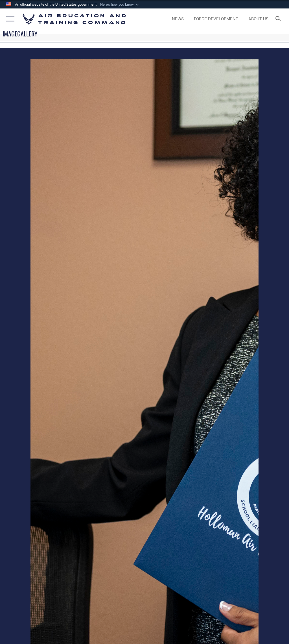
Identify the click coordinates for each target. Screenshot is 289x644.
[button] (120, 5)
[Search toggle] (279, 19)
